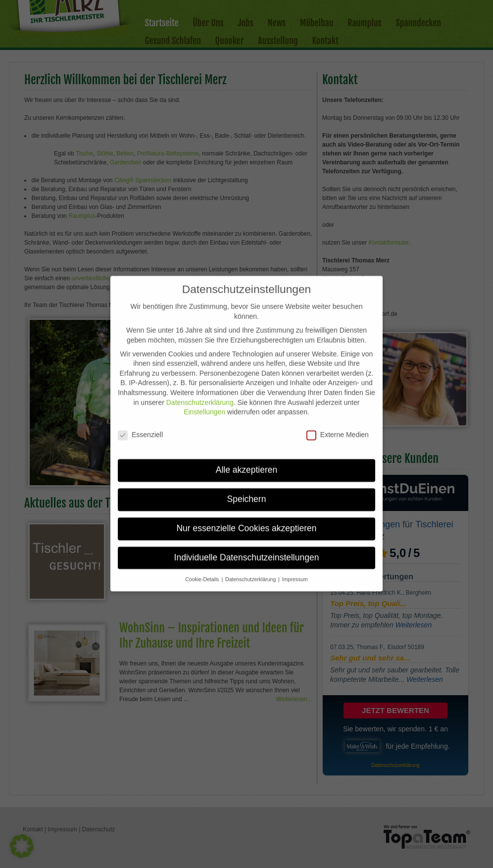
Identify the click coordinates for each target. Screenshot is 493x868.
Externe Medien (338, 425)
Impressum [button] (295, 569)
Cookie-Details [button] (203, 569)
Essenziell (140, 425)
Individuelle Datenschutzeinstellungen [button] (247, 547)
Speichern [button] (247, 489)
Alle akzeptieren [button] (247, 460)
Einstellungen (204, 402)
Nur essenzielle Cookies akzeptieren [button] (246, 518)
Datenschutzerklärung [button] (251, 569)
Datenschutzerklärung (200, 392)
